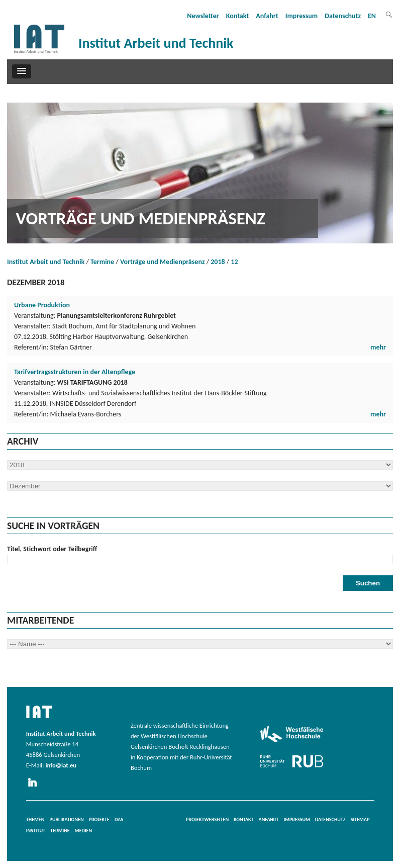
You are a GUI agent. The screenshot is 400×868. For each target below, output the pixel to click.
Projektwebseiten (207, 819)
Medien (83, 831)
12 (234, 262)
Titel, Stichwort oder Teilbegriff (52, 549)
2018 (218, 262)
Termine (102, 262)
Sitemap (360, 819)
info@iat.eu (61, 765)
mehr (378, 347)
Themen (35, 819)
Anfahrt (267, 16)
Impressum (302, 16)
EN (372, 16)
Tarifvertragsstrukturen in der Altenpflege (75, 372)
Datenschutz (343, 16)
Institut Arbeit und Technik (46, 262)
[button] (22, 71)
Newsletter (203, 16)
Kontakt (237, 16)
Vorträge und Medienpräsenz (163, 262)
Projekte (99, 819)
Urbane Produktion (42, 305)
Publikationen (67, 819)
